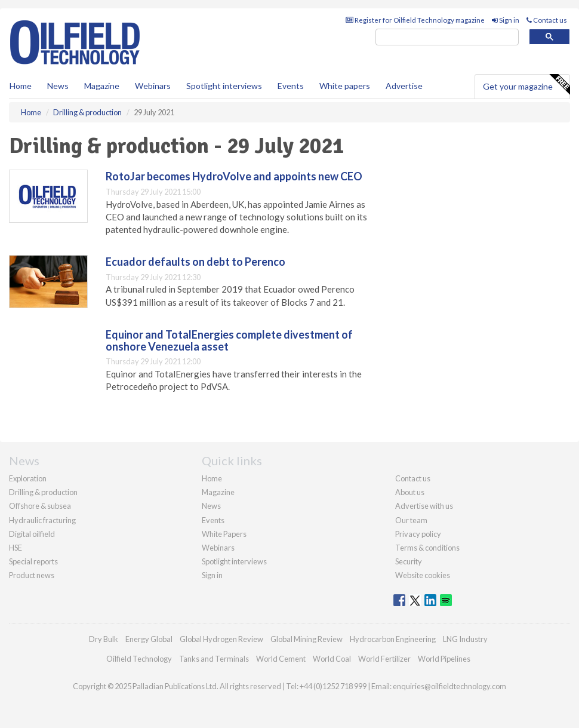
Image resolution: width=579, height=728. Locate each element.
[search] (447, 37)
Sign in (506, 20)
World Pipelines (444, 659)
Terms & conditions (427, 548)
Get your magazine (526, 85)
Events (291, 86)
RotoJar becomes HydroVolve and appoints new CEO (234, 176)
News (211, 506)
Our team (411, 520)
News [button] (58, 86)
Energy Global (149, 639)
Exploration (28, 478)
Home (21, 86)
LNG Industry (465, 639)
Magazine (102, 86)
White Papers (224, 534)
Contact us (547, 20)
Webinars (153, 86)
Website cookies (423, 575)
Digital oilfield (32, 534)
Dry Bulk (104, 639)
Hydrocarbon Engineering (393, 639)
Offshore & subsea (40, 506)
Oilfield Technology (139, 659)
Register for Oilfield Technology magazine (415, 20)
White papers (345, 86)
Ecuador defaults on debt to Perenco (195, 262)
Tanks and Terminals (214, 659)
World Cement (281, 659)
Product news (32, 575)
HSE (16, 548)
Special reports (33, 561)
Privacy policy (418, 534)
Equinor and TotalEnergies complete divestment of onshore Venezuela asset (229, 340)
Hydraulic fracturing (42, 520)
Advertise (404, 86)
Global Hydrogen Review (221, 639)
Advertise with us (424, 506)
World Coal (332, 659)
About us (410, 492)
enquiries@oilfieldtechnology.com (449, 686)
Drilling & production (43, 492)
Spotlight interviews (224, 86)
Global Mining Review (307, 639)
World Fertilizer (384, 659)
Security (409, 561)
